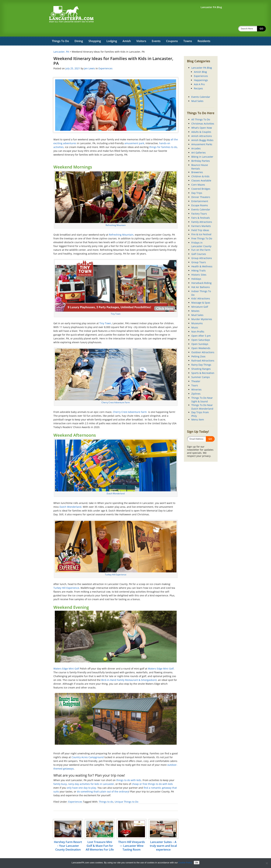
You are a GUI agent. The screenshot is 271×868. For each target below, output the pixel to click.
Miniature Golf (200, 298)
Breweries (197, 163)
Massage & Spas (201, 294)
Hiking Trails (198, 262)
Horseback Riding (201, 274)
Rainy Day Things (201, 356)
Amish (127, 32)
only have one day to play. (82, 779)
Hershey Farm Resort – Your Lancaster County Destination (68, 837)
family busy (60, 775)
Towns (188, 32)
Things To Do (60, 32)
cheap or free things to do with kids (152, 775)
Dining (79, 32)
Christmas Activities (203, 115)
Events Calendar (201, 88)
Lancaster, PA (61, 43)
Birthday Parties (201, 152)
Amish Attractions (202, 127)
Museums (197, 314)
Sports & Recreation (203, 364)
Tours (195, 376)
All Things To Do (201, 110)
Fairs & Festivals (201, 209)
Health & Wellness (202, 257)
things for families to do (163, 138)
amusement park (134, 134)
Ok (197, 863)
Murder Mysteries (202, 310)
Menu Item (198, 411)
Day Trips (197, 184)
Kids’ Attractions (201, 289)
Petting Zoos (198, 347)
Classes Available (201, 172)
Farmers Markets (201, 217)
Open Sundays (200, 335)
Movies (195, 302)
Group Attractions (202, 249)
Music (195, 318)
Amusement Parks (202, 135)
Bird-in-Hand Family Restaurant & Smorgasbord (129, 671)
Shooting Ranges (201, 360)
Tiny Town (116, 305)
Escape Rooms (200, 196)
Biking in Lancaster (202, 148)
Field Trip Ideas (200, 221)
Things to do (106, 793)
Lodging (112, 32)
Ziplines (196, 385)
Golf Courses (199, 245)
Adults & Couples (201, 123)
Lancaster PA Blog (202, 59)
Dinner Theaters (201, 188)
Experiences (106, 59)
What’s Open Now (202, 119)
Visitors (141, 32)
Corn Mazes (198, 176)
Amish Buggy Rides (202, 131)
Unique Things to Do (126, 793)
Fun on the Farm (201, 241)
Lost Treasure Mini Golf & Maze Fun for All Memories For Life (100, 837)
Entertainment (200, 192)
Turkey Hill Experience (116, 566)
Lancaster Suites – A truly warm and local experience (163, 837)
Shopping (95, 32)
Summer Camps (201, 368)
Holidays (196, 270)
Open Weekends (201, 339)
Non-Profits (198, 323)
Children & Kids (200, 167)
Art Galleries (198, 144)
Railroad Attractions (203, 352)
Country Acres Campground (88, 748)
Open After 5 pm (201, 327)
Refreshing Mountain (116, 216)
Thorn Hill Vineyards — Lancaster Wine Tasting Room (132, 837)
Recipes (198, 79)
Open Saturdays (201, 331)
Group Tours (199, 253)
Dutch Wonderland (116, 485)
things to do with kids (129, 771)
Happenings (201, 71)
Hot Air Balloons (201, 278)
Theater (196, 372)
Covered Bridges (201, 180)
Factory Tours (199, 205)
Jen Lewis (90, 59)
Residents (204, 32)
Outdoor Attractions (203, 343)
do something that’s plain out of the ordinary (103, 783)
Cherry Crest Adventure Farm (116, 393)
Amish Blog (200, 63)
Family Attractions (202, 213)
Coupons (172, 32)
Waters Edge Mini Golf (67, 660)
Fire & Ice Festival (201, 225)
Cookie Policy (185, 863)
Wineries (196, 381)
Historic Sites (199, 266)
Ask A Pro (199, 75)
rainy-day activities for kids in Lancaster (91, 775)
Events (156, 32)
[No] (267, 863)
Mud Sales (197, 92)
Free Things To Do (202, 229)
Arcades (196, 139)
